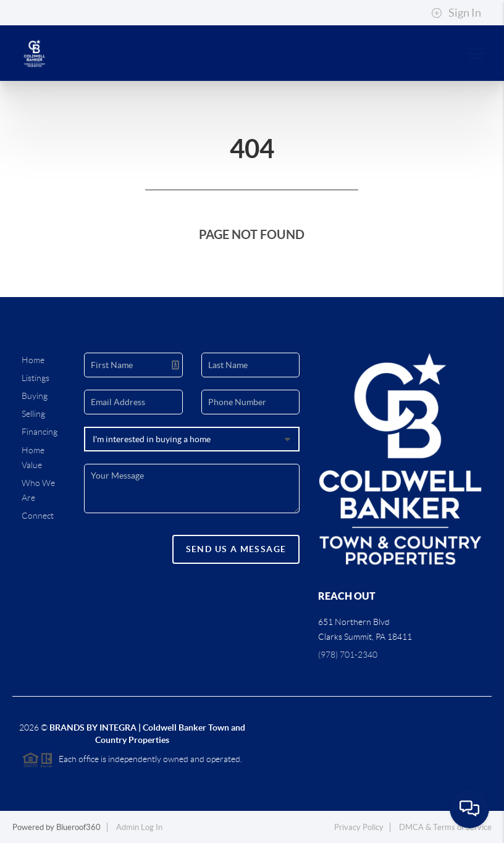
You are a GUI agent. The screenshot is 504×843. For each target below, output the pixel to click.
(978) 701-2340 (348, 655)
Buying (35, 396)
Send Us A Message (236, 549)
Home (33, 360)
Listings (36, 378)
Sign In (456, 13)
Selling (33, 414)
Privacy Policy (359, 827)
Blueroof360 (78, 827)
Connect (38, 516)
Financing (40, 432)
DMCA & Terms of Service (445, 827)
